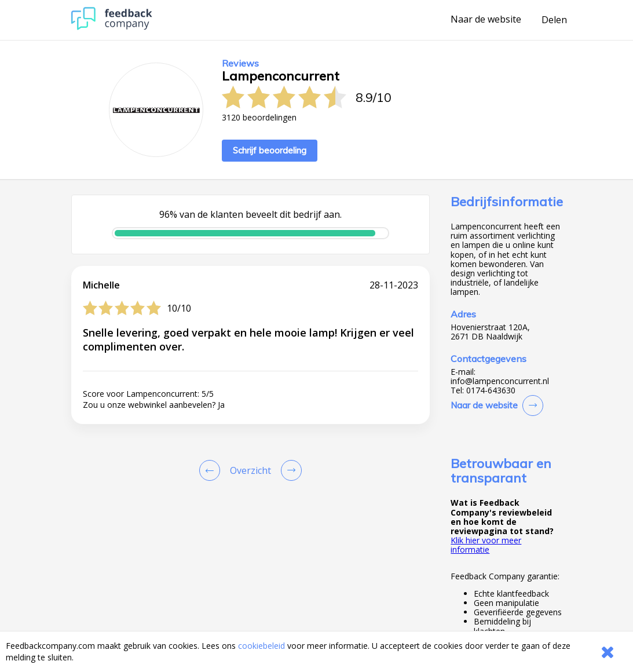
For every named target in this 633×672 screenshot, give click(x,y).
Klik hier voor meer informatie (486, 545)
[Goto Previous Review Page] (212, 470)
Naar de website (486, 20)
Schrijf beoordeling (270, 150)
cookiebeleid (261, 646)
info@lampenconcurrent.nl (500, 381)
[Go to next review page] (289, 470)
